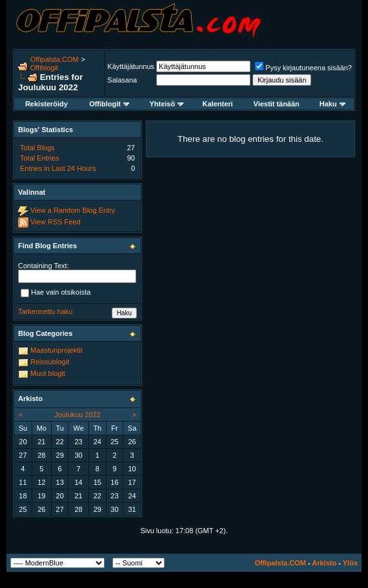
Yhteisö (166, 104)
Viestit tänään (277, 104)
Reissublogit (50, 362)
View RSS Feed (55, 222)
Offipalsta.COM (55, 59)
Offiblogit (44, 68)
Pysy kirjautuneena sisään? (303, 68)
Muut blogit (48, 373)
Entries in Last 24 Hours (58, 168)
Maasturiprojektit (56, 350)
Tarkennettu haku (45, 311)
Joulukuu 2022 (77, 415)
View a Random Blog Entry (73, 210)
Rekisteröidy (46, 104)
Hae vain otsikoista (56, 293)
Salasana (122, 80)
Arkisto (324, 563)
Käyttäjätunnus (131, 66)
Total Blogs (37, 148)
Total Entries (40, 158)
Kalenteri (218, 104)
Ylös (350, 563)
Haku (332, 104)
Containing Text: (44, 266)
